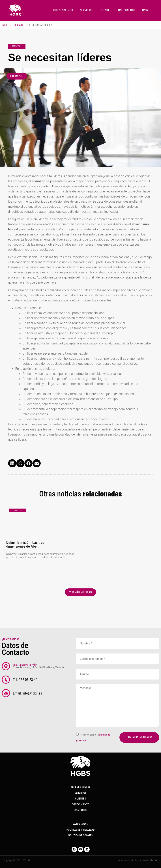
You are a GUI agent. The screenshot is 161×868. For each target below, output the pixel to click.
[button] (12, 463)
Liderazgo (18, 25)
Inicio (5, 25)
